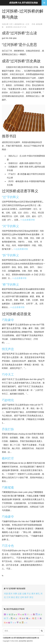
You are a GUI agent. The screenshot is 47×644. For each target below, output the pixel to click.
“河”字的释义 (10, 226)
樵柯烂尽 (8, 458)
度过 (18, 597)
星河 (10, 594)
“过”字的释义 (10, 197)
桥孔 (38, 594)
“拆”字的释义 (10, 255)
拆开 (27, 597)
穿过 (31, 597)
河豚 (15, 594)
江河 (8, 597)
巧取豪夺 (8, 320)
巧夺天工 (8, 375)
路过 (13, 597)
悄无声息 (8, 349)
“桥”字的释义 (10, 284)
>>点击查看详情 (28, 220)
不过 (29, 594)
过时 (22, 597)
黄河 (33, 594)
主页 (11, 24)
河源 (6, 594)
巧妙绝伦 (8, 400)
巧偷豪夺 (8, 517)
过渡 (20, 594)
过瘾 (24, 594)
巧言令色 (8, 546)
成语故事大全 (19, 24)
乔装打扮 (8, 429)
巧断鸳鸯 (8, 487)
